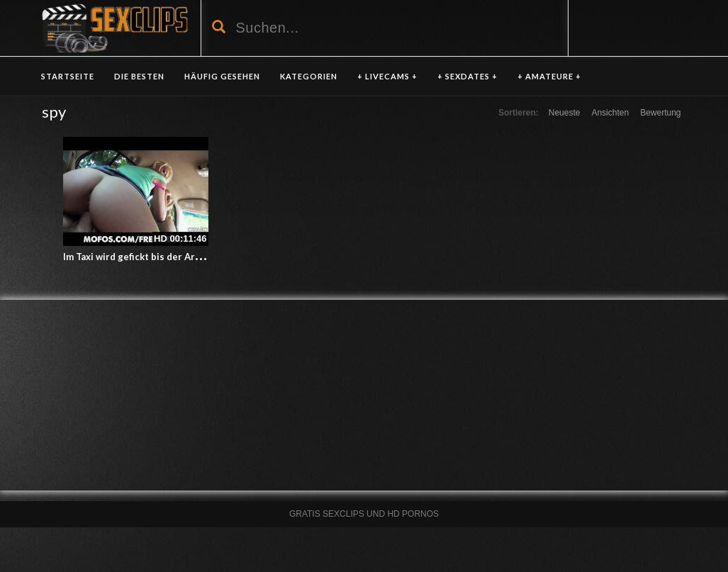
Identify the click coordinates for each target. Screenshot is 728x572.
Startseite (68, 76)
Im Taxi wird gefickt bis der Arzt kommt (150, 257)
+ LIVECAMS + (387, 76)
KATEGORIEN (309, 76)
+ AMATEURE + (549, 76)
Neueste (565, 113)
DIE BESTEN (139, 76)
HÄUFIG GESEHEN (222, 76)
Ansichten (610, 113)
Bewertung (660, 113)
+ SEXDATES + (467, 76)
